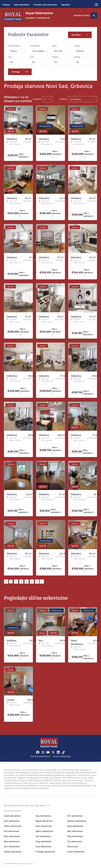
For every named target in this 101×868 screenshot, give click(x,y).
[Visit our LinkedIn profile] (58, 752)
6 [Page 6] (37, 581)
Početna (6, 5)
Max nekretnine (12, 841)
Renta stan (73, 846)
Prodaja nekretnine (45, 851)
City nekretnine (43, 815)
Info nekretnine (12, 820)
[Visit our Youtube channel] (48, 752)
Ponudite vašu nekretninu (45, 5)
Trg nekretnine (75, 841)
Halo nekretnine (44, 825)
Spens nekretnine (44, 831)
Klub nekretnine (75, 825)
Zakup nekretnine (13, 851)
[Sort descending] (50, 99)
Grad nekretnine (12, 815)
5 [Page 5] (32, 581)
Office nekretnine (13, 825)
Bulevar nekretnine (77, 820)
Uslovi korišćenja (62, 756)
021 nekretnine (75, 815)
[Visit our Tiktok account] (63, 752)
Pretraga (20, 71)
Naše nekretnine (22, 5)
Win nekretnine (75, 831)
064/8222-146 (44, 18)
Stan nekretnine (12, 836)
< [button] (6, 581)
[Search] (94, 15)
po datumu (76, 99)
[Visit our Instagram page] (43, 752)
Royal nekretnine (44, 820)
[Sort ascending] (46, 99)
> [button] (42, 581)
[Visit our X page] (53, 752)
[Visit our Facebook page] (38, 752)
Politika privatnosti (41, 756)
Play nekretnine (75, 836)
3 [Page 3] (21, 581)
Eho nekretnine (12, 831)
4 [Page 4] (27, 581)
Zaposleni (66, 5)
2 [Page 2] (16, 581)
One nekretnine (43, 846)
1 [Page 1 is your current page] (11, 581)
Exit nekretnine (43, 836)
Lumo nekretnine (76, 851)
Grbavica (80, 50)
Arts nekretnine (12, 846)
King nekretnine (44, 841)
